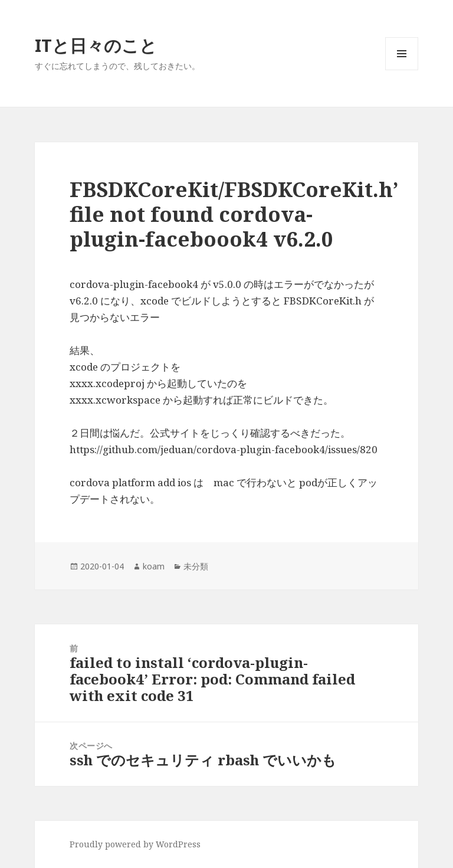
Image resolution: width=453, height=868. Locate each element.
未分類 (196, 566)
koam (154, 566)
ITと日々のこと (96, 45)
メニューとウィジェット (402, 70)
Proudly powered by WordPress (135, 844)
